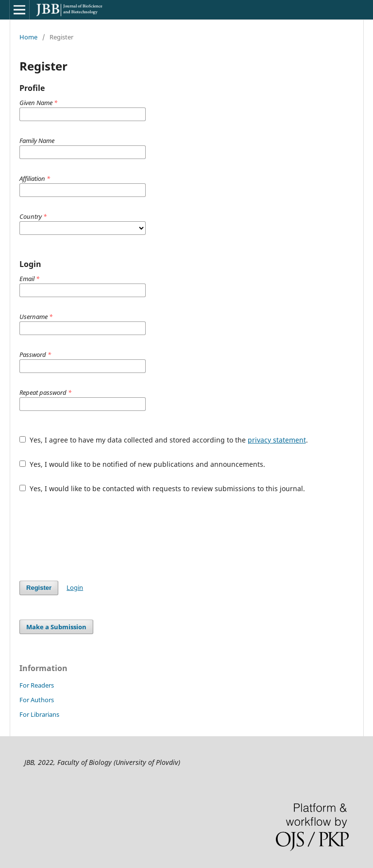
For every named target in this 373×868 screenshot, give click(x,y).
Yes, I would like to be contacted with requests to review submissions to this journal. (162, 488)
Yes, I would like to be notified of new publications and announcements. (142, 464)
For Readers (37, 685)
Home (28, 37)
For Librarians (39, 714)
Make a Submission (56, 627)
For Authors (37, 700)
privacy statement (277, 440)
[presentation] (93, 537)
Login (75, 587)
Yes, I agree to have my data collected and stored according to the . (164, 440)
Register (39, 588)
